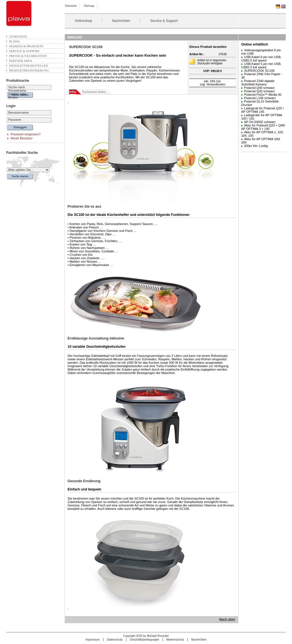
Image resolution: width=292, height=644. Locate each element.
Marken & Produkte (26, 46)
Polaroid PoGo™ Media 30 (263, 95)
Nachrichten (121, 21)
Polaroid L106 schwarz (260, 98)
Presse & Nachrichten (28, 56)
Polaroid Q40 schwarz (259, 88)
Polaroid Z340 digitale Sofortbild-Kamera (258, 83)
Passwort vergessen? (26, 134)
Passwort (15, 120)
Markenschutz (175, 640)
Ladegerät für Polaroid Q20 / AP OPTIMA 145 (262, 110)
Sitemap (89, 6)
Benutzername (19, 113)
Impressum (93, 640)
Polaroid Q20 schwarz (259, 91)
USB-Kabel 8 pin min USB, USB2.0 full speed (261, 59)
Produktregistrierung (29, 70)
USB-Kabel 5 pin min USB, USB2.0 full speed (261, 66)
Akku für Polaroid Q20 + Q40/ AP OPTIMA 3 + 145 (263, 127)
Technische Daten (94, 92)
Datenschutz (115, 640)
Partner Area (21, 61)
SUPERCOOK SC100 (259, 71)
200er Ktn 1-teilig (256, 146)
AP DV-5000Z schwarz (260, 122)
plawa (14, 41)
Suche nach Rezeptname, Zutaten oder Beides (18, 92)
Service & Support (164, 21)
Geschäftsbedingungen (144, 640)
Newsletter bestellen (29, 66)
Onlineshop (83, 21)
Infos (73, 92)
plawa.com (75, 37)
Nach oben (227, 619)
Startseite (71, 6)
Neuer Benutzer (22, 138)
